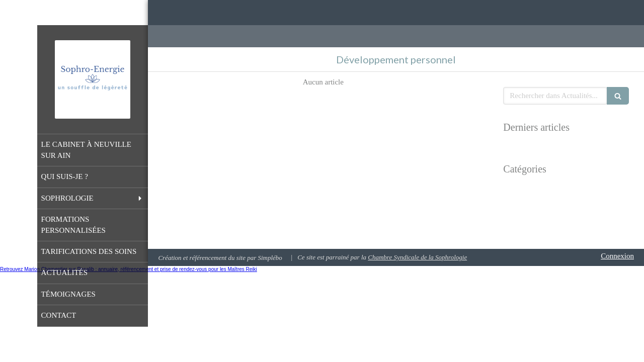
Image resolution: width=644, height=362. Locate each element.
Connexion (617, 256)
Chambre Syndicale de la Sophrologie (417, 257)
